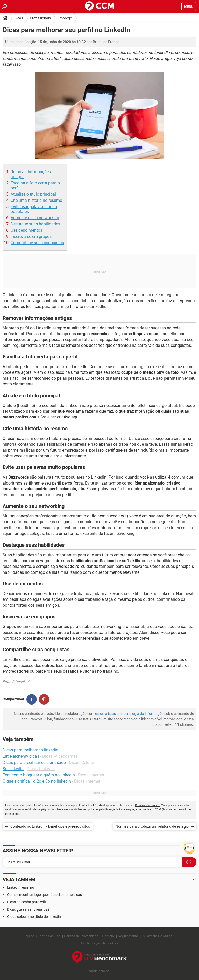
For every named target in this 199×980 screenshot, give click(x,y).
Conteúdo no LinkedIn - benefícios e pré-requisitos (50, 826)
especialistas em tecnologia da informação (129, 714)
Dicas (19, 18)
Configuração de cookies (99, 943)
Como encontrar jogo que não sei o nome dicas (44, 895)
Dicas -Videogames (60, 756)
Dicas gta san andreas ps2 (28, 909)
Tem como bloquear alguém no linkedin (39, 775)
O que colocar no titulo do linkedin (34, 917)
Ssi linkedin (13, 769)
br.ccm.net (170, 809)
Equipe (29, 936)
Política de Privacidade (81, 936)
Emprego (65, 18)
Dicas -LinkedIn (41, 769)
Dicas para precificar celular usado (34, 762)
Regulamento (128, 936)
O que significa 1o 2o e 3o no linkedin (37, 781)
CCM (158, 809)
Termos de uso (49, 936)
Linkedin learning (21, 887)
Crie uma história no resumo (36, 200)
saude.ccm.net (100, 971)
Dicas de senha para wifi (26, 902)
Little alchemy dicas (21, 756)
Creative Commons (147, 805)
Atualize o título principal (33, 194)
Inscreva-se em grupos (31, 236)
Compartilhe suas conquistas (37, 243)
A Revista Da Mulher (158, 936)
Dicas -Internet (91, 775)
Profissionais (40, 18)
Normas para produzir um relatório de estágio (152, 826)
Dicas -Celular (81, 762)
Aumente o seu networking (35, 218)
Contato (108, 936)
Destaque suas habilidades (35, 224)
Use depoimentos (26, 230)
